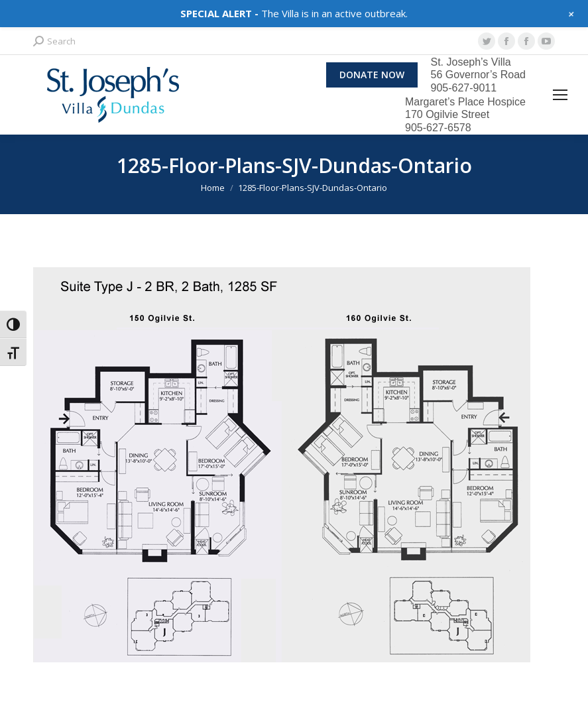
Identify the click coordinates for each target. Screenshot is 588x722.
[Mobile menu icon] (560, 95)
